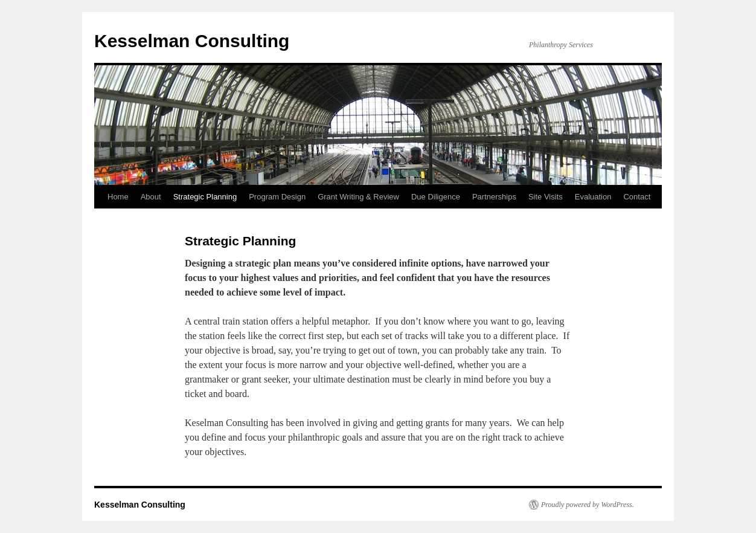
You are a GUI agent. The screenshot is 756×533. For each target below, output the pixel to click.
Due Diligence (436, 197)
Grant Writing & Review (358, 197)
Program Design (277, 197)
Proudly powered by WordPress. (588, 505)
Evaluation (593, 197)
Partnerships (494, 197)
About (151, 197)
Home (118, 197)
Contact (637, 197)
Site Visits (546, 197)
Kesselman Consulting (192, 41)
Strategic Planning (205, 197)
